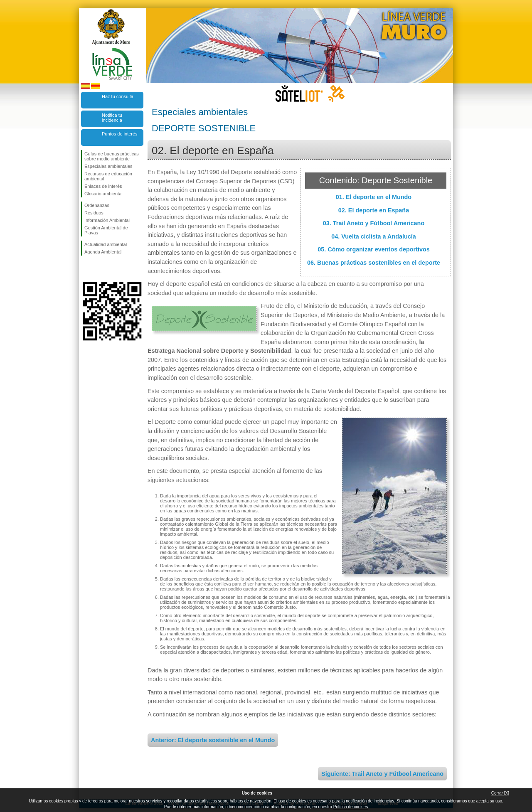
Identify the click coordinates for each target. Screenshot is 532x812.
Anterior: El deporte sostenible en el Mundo (213, 740)
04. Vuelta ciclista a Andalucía (374, 236)
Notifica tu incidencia (112, 118)
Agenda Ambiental (103, 252)
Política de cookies (351, 807)
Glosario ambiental (103, 194)
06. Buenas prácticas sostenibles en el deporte (374, 263)
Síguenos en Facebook (86, 269)
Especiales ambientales (108, 166)
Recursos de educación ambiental (108, 176)
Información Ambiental (107, 220)
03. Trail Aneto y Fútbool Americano (374, 223)
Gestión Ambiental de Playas (106, 230)
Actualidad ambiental (106, 244)
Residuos (94, 213)
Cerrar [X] (500, 793)
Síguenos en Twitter (100, 269)
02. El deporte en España (374, 210)
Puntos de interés (120, 134)
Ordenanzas (97, 205)
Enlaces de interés (103, 186)
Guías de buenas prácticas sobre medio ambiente (112, 156)
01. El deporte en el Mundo (374, 197)
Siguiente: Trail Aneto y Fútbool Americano (382, 774)
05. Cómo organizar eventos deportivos (374, 249)
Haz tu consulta (118, 96)
